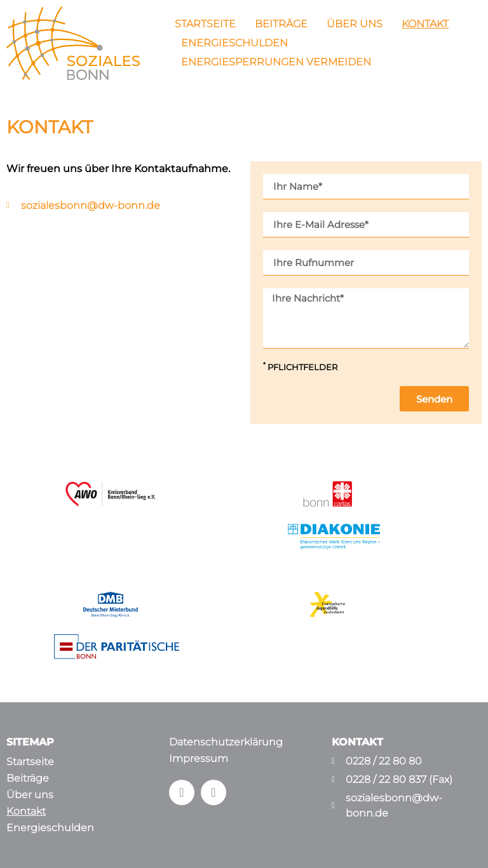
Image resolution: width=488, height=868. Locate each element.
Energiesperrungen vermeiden (276, 62)
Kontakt (425, 24)
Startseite (205, 24)
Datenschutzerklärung (226, 742)
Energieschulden (234, 43)
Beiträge (281, 24)
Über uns (355, 24)
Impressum (199, 758)
